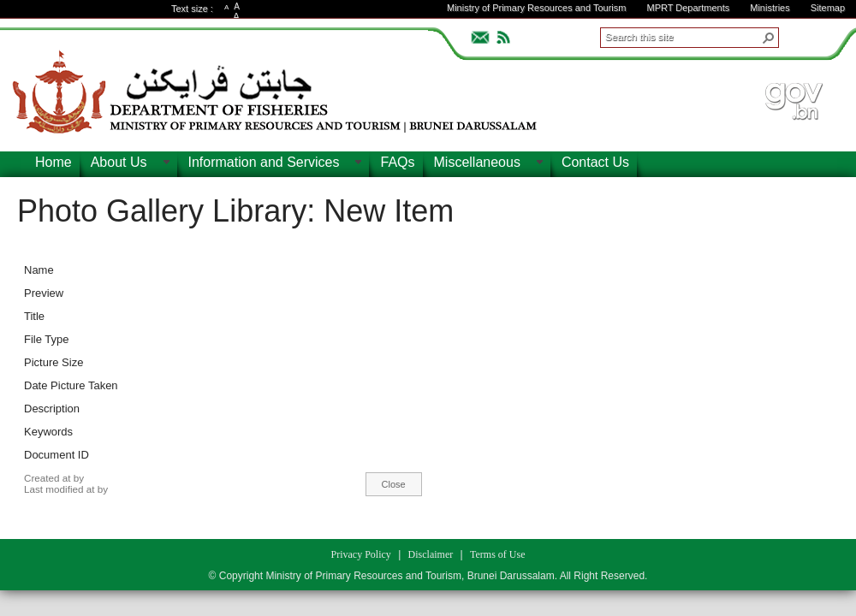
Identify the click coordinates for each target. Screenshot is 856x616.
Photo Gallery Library (162, 211)
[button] (769, 38)
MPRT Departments (688, 8)
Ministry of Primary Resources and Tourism (536, 8)
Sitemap (828, 8)
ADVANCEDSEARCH (806, 35)
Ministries (770, 8)
